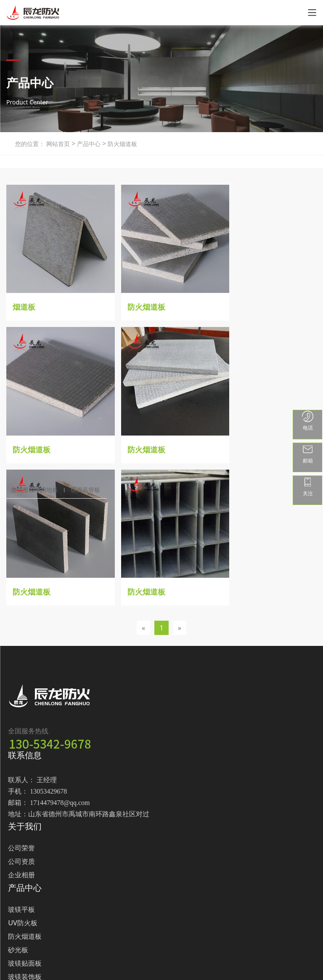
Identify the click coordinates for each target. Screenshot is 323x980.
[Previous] (143, 467)
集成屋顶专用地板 (34, 490)
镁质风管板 (85, 490)
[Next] (180, 467)
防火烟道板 (122, 144)
